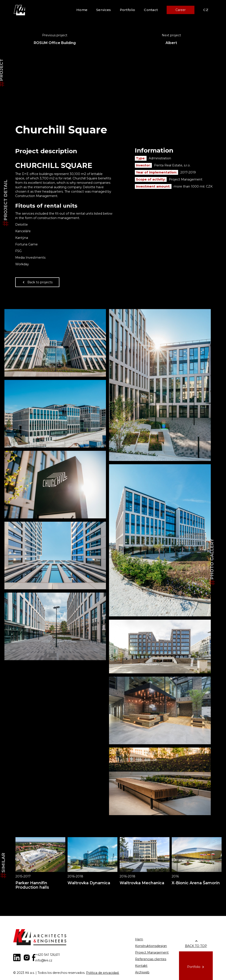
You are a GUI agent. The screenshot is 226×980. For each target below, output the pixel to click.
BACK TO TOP (196, 946)
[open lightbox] (55, 343)
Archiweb (142, 972)
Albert (171, 43)
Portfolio (128, 10)
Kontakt (141, 966)
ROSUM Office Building (55, 43)
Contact (151, 10)
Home (82, 10)
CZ (206, 10)
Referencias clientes (151, 959)
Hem (139, 939)
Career (181, 10)
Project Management (152, 952)
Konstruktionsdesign (151, 946)
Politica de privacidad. (103, 973)
